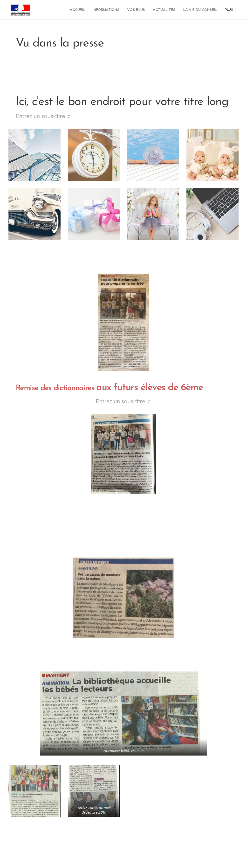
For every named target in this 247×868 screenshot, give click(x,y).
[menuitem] (87, 10)
